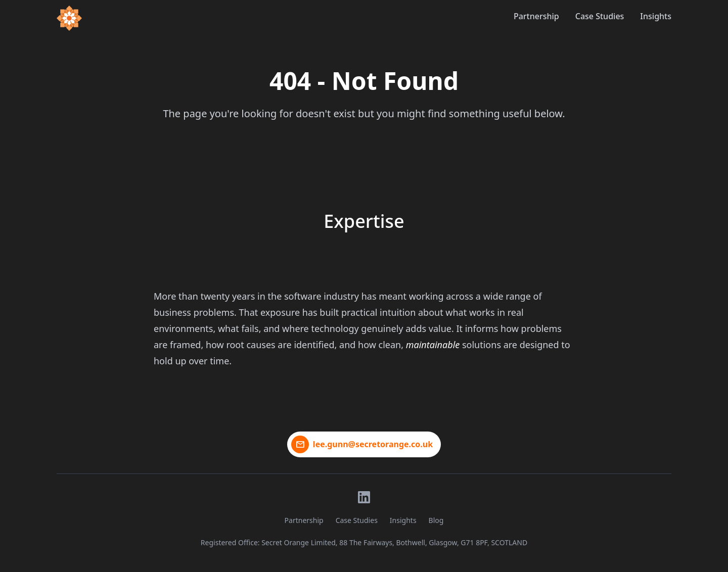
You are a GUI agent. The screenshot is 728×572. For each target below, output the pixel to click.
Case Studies (600, 16)
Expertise (364, 221)
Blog (436, 520)
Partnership (536, 16)
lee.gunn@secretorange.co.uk (373, 444)
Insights (656, 16)
